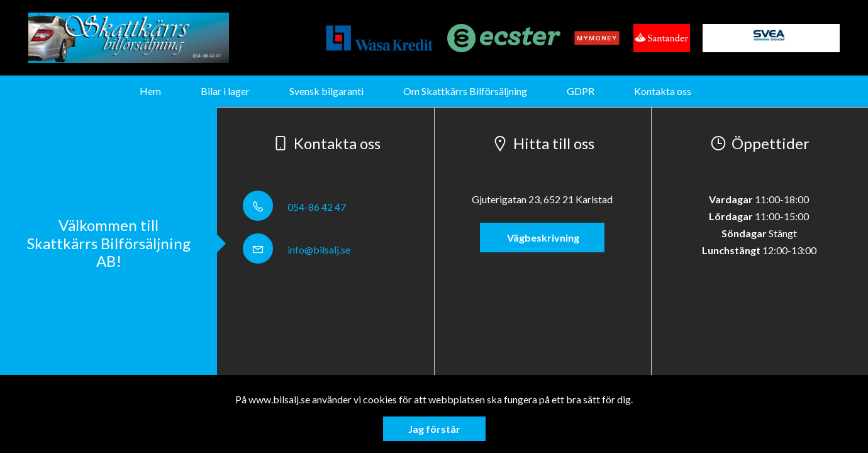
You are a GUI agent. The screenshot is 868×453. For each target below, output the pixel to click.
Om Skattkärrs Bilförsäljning (465, 91)
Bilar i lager (225, 91)
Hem (150, 91)
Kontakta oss (663, 91)
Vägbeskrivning (542, 238)
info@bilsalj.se (297, 249)
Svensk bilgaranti (326, 91)
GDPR (581, 91)
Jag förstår (434, 429)
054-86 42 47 (294, 207)
